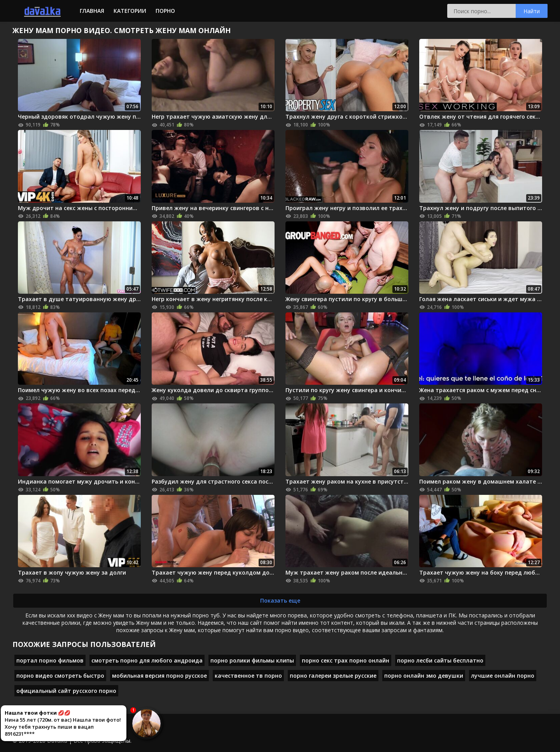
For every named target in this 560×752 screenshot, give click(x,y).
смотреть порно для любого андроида (147, 660)
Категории (130, 11)
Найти (532, 11)
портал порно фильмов (50, 660)
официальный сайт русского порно (66, 691)
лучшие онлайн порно (503, 676)
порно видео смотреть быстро (60, 676)
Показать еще (280, 600)
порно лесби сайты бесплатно (440, 660)
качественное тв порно (248, 676)
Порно (165, 11)
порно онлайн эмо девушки (424, 676)
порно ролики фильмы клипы (252, 660)
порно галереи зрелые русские (333, 676)
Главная (92, 11)
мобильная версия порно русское (159, 676)
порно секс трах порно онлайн (346, 660)
